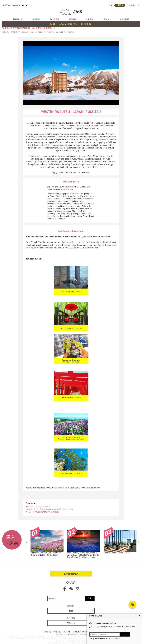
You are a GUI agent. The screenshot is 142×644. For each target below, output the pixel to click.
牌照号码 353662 (85, 634)
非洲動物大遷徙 (61, 636)
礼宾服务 (89, 19)
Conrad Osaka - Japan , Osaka (117, 553)
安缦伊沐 (10, 636)
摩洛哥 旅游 (73, 638)
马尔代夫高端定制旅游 (18, 638)
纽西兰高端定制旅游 (50, 638)
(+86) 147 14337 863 (65, 509)
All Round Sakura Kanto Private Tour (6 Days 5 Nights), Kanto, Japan (46, 554)
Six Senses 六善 (29, 636)
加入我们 (67, 632)
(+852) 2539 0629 (48, 509)
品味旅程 (73, 19)
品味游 (5, 32)
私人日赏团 (124, 19)
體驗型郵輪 (86, 641)
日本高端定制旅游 (34, 638)
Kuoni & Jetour (61, 641)
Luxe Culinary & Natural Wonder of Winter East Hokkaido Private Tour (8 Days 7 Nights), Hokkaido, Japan (83, 555)
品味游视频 (55, 19)
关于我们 (47, 632)
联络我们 (57, 632)
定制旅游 (82, 638)
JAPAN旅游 (27, 32)
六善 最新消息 (41, 636)
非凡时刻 (106, 19)
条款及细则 (59, 634)
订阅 (111, 5)
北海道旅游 (63, 638)
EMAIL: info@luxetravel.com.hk (42, 512)
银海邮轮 (51, 636)
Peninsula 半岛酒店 (85, 636)
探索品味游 (18, 19)
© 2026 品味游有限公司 (71, 634)
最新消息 (36, 19)
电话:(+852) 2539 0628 (11, 5)
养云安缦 (18, 636)
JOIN (125, 634)
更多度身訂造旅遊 (74, 641)
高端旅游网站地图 (81, 632)
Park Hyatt (73, 636)
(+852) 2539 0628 (43, 507)
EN (128, 5)
